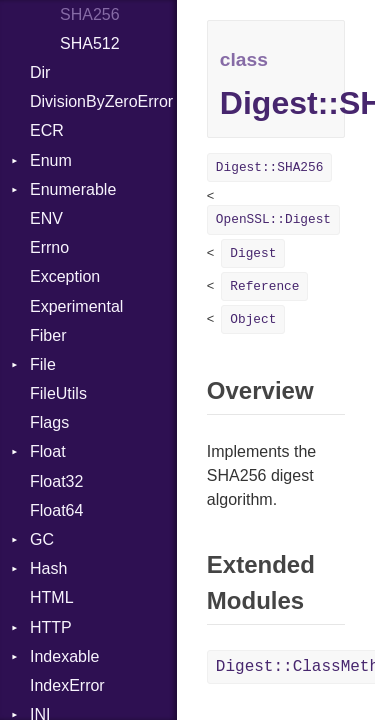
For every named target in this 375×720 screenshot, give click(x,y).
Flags (49, 422)
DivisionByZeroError (101, 101)
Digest (253, 253)
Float (48, 451)
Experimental (76, 306)
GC (42, 539)
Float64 (56, 510)
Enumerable (73, 189)
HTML (52, 597)
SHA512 (90, 43)
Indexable (64, 656)
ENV (46, 218)
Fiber (48, 335)
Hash (48, 568)
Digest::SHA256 (270, 167)
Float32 (56, 481)
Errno (49, 247)
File (43, 364)
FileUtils (58, 393)
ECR (47, 130)
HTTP (51, 627)
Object (253, 319)
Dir (40, 72)
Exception (65, 276)
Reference (264, 286)
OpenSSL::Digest (273, 219)
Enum (51, 160)
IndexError (67, 685)
